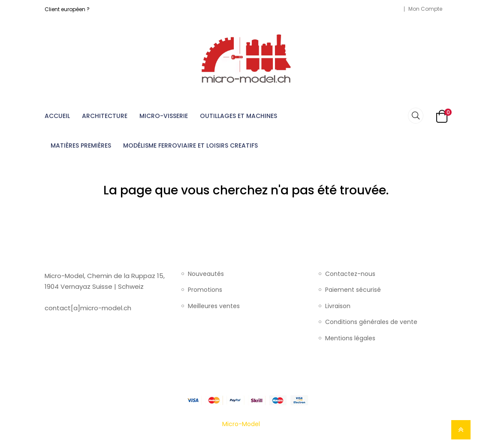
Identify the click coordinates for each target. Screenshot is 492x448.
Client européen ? (67, 9)
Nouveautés (206, 274)
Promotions (205, 290)
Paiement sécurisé (353, 290)
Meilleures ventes (214, 306)
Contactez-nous (350, 274)
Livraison (338, 306)
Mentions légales (350, 339)
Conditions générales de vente (371, 322)
